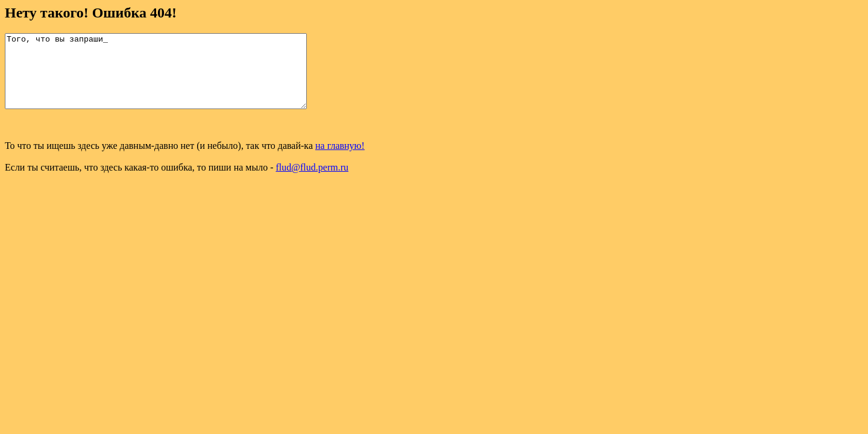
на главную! (340, 160)
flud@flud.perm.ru (312, 182)
